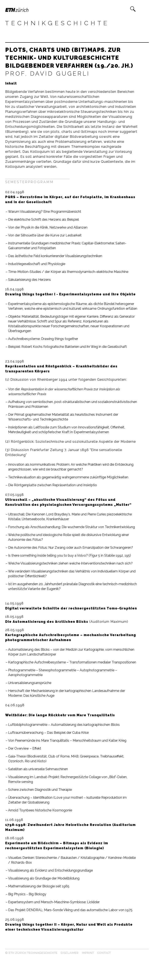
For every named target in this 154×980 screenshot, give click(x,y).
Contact (104, 953)
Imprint (88, 953)
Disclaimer (70, 953)
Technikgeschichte (57, 23)
